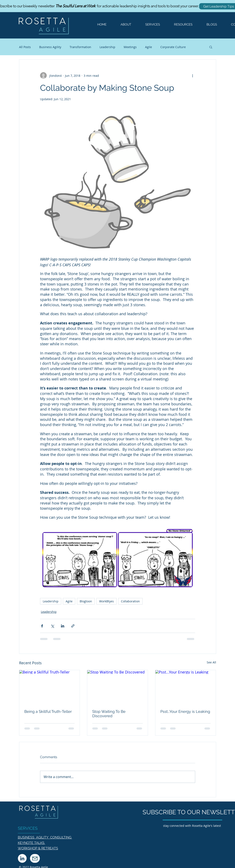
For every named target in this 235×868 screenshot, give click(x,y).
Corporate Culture (173, 47)
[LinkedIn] (22, 858)
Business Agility (50, 47)
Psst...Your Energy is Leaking (185, 711)
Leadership (107, 47)
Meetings (130, 47)
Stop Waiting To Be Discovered (109, 714)
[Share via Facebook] (42, 626)
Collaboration (130, 601)
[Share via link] (73, 626)
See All (211, 662)
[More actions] (193, 76)
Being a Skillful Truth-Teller (48, 711)
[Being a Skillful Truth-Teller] (50, 687)
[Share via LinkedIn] (63, 626)
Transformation (80, 47)
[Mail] (35, 858)
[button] (150, 25)
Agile (149, 47)
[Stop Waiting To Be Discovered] (117, 687)
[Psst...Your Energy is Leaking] (186, 687)
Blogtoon (86, 601)
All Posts (25, 47)
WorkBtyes (106, 601)
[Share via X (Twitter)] (52, 626)
